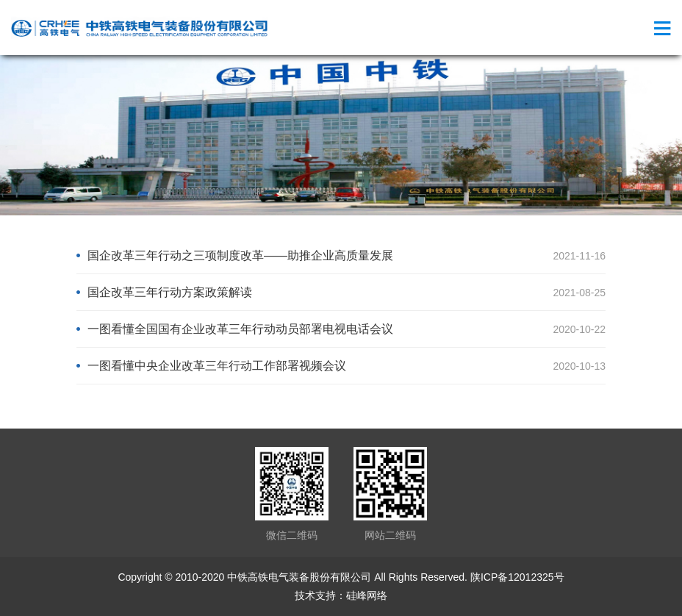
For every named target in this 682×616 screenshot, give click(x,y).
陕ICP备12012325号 (517, 577)
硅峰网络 (367, 595)
